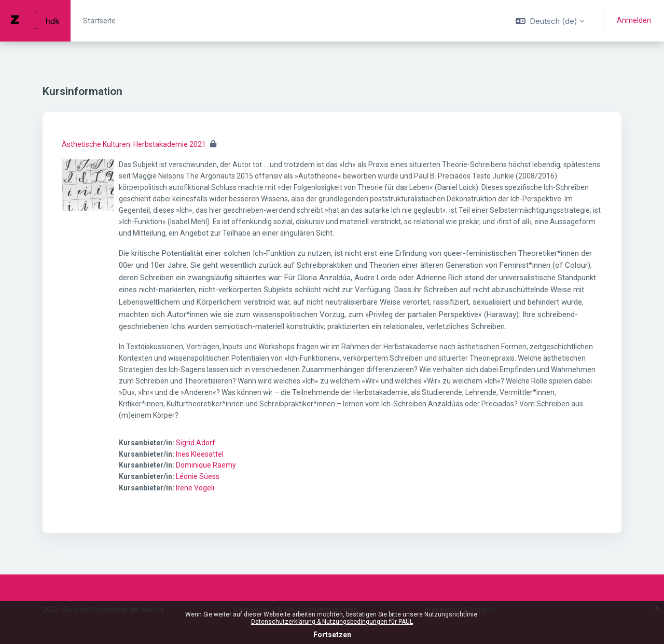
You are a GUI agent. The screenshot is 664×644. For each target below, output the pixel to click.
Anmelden (634, 20)
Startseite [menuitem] (99, 21)
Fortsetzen (332, 635)
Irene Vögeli (195, 488)
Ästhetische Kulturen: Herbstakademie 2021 (134, 144)
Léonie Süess (198, 476)
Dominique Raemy (206, 465)
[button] (550, 21)
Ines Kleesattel (200, 454)
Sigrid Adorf (196, 443)
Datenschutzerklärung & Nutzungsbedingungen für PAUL (332, 622)
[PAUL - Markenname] (35, 21)
